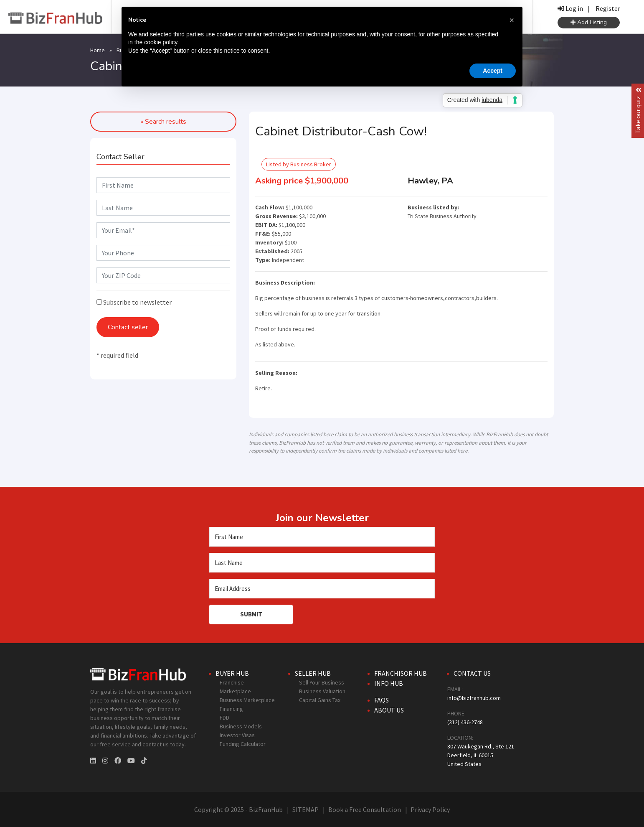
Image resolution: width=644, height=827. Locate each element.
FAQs (382, 700)
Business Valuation (322, 691)
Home (98, 50)
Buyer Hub (232, 673)
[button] (512, 20)
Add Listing (589, 22)
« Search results (163, 122)
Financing (231, 709)
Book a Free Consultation (365, 809)
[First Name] (322, 537)
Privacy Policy (430, 809)
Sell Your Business (322, 682)
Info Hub (389, 683)
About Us (389, 710)
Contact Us (472, 673)
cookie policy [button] (161, 42)
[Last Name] (322, 563)
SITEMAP (306, 809)
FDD (224, 718)
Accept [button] (493, 71)
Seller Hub (313, 673)
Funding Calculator (243, 744)
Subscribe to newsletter (134, 302)
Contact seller (128, 327)
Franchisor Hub (401, 673)
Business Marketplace (247, 700)
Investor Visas (237, 735)
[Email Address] (322, 589)
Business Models (241, 726)
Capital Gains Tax (320, 700)
